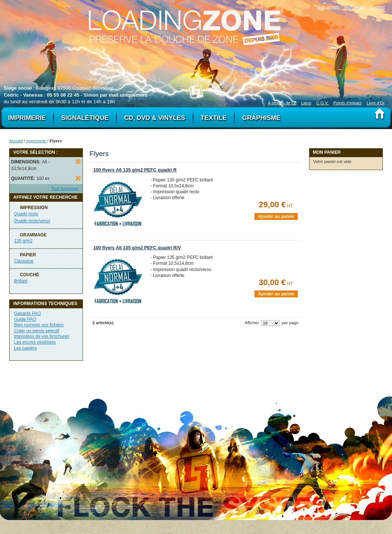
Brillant (21, 281)
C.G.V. (322, 103)
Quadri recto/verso (32, 221)
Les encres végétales (35, 342)
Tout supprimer (65, 188)
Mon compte (328, 7)
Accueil (16, 141)
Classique (24, 261)
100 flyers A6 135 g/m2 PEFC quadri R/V (137, 248)
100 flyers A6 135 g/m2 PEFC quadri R (135, 170)
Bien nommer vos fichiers (39, 325)
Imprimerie (36, 141)
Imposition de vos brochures (42, 336)
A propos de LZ (282, 103)
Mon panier (355, 7)
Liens (306, 103)
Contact (377, 7)
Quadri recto (26, 214)
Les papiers (25, 348)
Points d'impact (348, 103)
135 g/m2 (23, 241)
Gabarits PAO (27, 313)
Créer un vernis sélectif (37, 331)
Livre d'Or (376, 103)
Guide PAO (25, 319)
